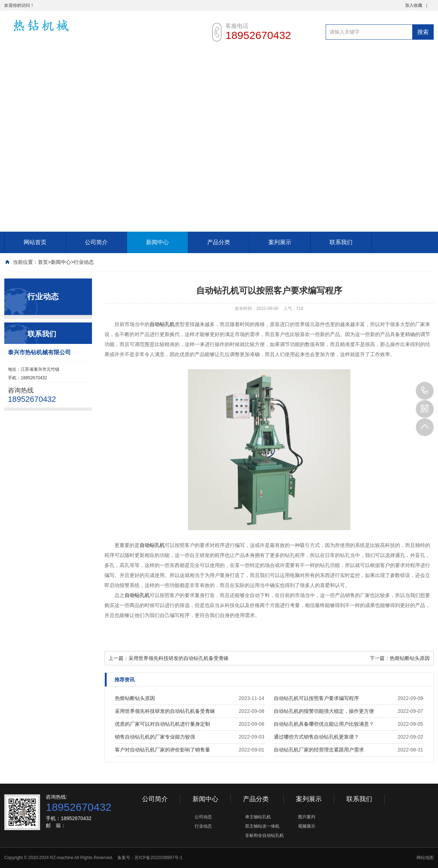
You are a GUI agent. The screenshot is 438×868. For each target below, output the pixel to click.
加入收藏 (414, 5)
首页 (43, 262)
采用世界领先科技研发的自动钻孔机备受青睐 (179, 658)
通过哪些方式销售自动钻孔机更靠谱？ (316, 737)
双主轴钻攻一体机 (262, 826)
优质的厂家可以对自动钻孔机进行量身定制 (162, 724)
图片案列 (307, 817)
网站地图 (425, 858)
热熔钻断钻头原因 (410, 658)
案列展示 (280, 242)
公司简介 (96, 242)
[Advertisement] (86, 143)
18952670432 (425, 391)
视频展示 (307, 826)
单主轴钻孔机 (258, 817)
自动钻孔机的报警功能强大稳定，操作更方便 (324, 711)
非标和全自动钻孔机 (264, 835)
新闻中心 (157, 242)
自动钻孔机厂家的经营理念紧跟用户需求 (319, 750)
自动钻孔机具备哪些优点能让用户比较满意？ (324, 724)
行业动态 (84, 262)
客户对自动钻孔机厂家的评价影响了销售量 (162, 750)
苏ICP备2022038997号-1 (158, 858)
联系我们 (341, 242)
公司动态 (203, 817)
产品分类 (219, 242)
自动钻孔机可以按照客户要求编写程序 (316, 698)
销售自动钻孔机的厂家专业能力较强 (155, 737)
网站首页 (35, 242)
